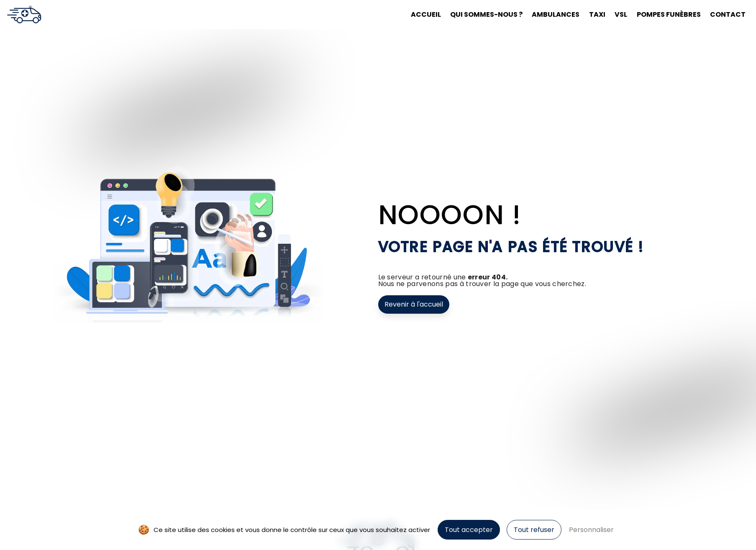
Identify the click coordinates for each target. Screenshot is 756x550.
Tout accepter (469, 530)
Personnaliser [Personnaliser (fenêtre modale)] (591, 530)
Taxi (593, 14)
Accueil (422, 14)
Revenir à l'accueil (414, 304)
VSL (617, 14)
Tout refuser (534, 530)
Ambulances (551, 14)
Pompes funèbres (664, 14)
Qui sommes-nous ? (482, 14)
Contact (724, 14)
